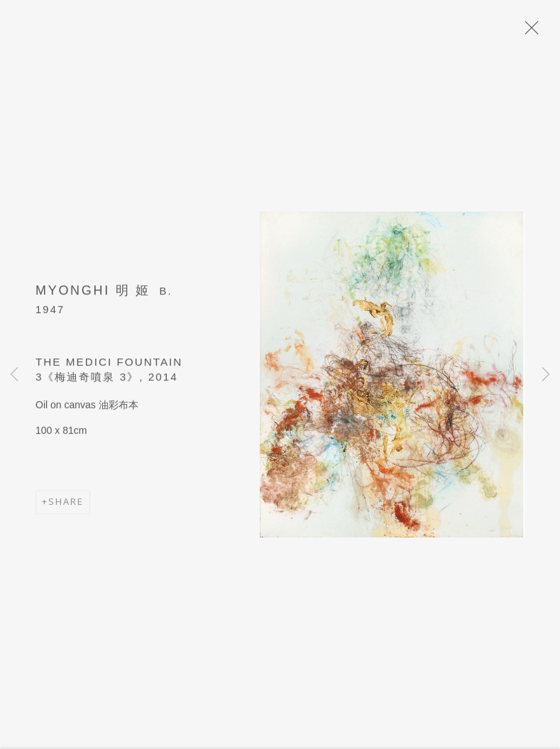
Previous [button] (14, 374)
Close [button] (528, 32)
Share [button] (66, 505)
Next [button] (546, 374)
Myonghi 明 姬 (93, 293)
